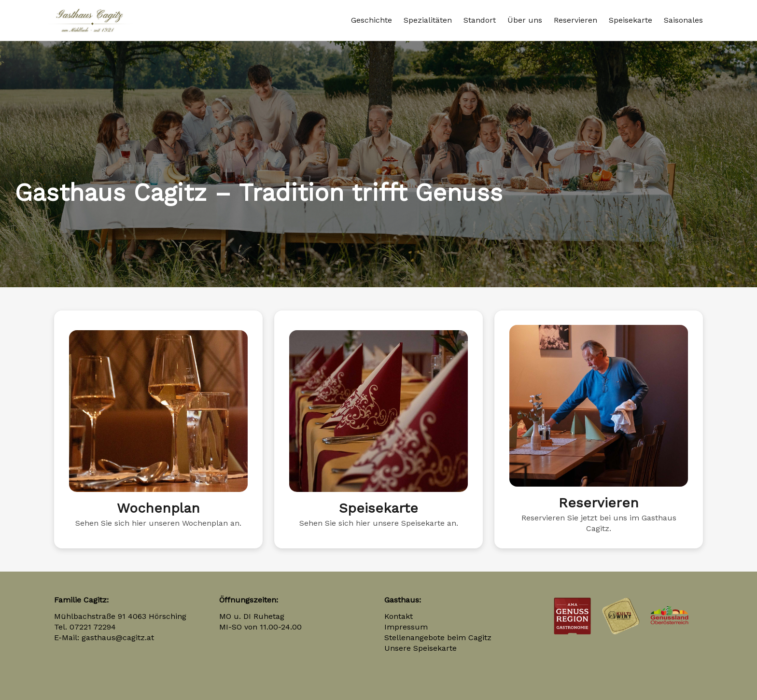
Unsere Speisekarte (421, 648)
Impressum (406, 627)
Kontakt (399, 616)
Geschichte (371, 20)
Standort (480, 20)
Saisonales (683, 20)
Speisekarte (631, 20)
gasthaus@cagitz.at (118, 637)
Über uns (525, 20)
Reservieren (575, 20)
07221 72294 (93, 627)
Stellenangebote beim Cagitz (438, 637)
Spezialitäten (428, 20)
